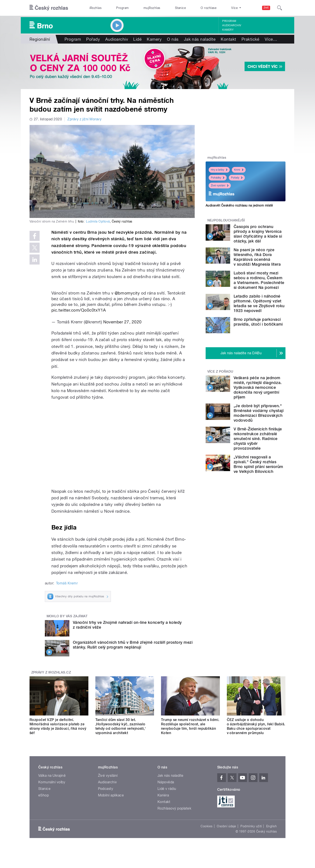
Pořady (93, 39)
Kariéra (163, 795)
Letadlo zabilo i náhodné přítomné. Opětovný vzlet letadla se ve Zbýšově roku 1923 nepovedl (259, 303)
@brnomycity (127, 293)
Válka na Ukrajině (52, 776)
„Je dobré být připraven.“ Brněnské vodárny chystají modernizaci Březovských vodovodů (259, 413)
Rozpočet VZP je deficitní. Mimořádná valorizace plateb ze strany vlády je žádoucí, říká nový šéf (58, 726)
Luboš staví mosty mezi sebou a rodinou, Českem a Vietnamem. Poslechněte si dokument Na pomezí (259, 280)
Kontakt (228, 39)
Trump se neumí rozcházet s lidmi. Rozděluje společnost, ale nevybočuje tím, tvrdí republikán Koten (190, 726)
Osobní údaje (227, 826)
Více (271, 39)
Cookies (206, 826)
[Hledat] (280, 8)
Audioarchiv (232, 25)
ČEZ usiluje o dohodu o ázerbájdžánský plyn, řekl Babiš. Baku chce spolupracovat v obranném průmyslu (256, 726)
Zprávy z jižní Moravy (84, 119)
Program (122, 8)
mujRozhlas (152, 8)
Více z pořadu (220, 372)
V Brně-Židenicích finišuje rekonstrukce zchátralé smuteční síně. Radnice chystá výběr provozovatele (258, 439)
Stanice (180, 8)
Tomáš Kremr (67, 583)
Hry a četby (219, 170)
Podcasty (106, 789)
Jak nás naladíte (200, 39)
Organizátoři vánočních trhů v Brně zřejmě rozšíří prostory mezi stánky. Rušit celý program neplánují (133, 645)
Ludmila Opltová (98, 221)
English (271, 826)
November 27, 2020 (122, 322)
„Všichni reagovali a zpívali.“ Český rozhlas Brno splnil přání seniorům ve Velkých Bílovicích (258, 464)
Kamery (228, 30)
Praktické (250, 39)
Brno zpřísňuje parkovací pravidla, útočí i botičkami (258, 322)
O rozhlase (209, 8)
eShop (44, 795)
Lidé (137, 39)
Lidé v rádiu (167, 789)
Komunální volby (52, 782)
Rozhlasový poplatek (174, 808)
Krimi (239, 170)
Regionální (40, 39)
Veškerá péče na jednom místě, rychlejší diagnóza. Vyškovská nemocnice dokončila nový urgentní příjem (258, 387)
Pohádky (218, 178)
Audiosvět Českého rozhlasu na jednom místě (239, 205)
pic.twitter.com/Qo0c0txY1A (79, 310)
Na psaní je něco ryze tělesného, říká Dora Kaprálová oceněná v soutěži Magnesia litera (257, 257)
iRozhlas (96, 8)
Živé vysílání (220, 186)
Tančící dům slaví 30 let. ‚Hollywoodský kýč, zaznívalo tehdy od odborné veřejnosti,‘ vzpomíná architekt (121, 726)
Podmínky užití (251, 826)
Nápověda (166, 782)
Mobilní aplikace (111, 795)
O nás (173, 39)
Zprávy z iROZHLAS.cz (51, 672)
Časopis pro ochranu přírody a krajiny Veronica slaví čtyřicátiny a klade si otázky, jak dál (258, 234)
